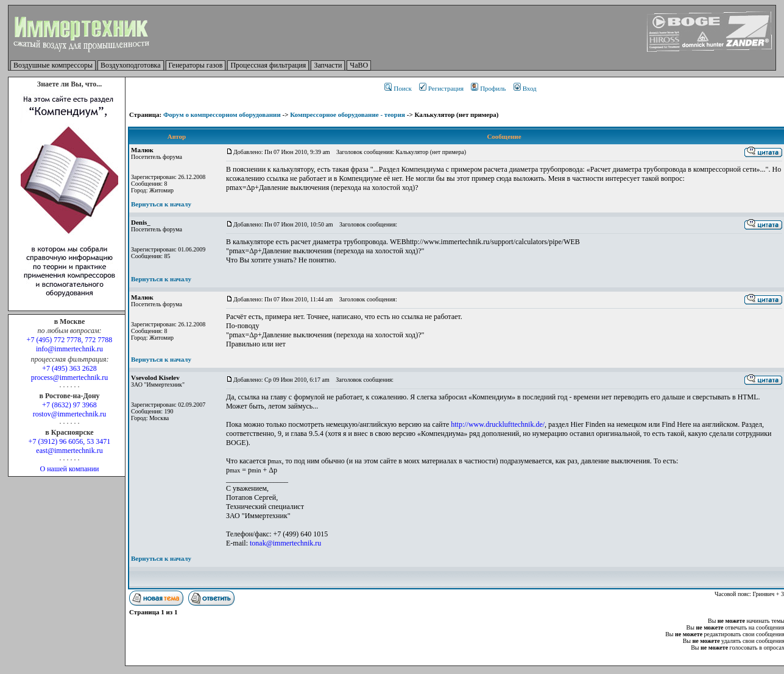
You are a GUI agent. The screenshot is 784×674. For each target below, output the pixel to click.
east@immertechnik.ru (69, 451)
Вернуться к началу (161, 204)
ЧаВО (359, 65)
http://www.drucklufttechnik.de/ (498, 424)
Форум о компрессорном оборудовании (222, 114)
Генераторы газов (196, 65)
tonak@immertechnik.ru (285, 543)
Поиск (398, 88)
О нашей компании (69, 469)
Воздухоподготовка (131, 65)
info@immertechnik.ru (69, 349)
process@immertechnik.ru (70, 377)
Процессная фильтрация (268, 65)
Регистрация (441, 88)
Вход (525, 88)
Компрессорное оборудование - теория (348, 114)
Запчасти (328, 65)
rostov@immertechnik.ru (70, 414)
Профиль (488, 88)
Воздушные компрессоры (53, 65)
